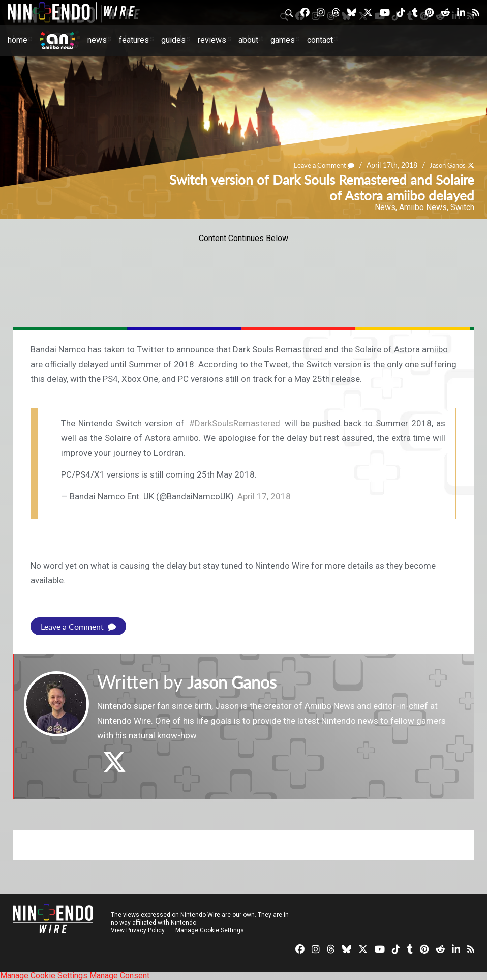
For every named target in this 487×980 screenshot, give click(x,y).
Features (134, 40)
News (97, 40)
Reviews (212, 40)
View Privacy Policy (138, 930)
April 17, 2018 (264, 496)
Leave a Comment (318, 165)
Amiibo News (423, 207)
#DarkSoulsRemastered (235, 423)
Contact (320, 40)
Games (283, 40)
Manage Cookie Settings (211, 930)
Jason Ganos (445, 165)
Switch (462, 207)
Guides (173, 40)
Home (18, 40)
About (248, 40)
